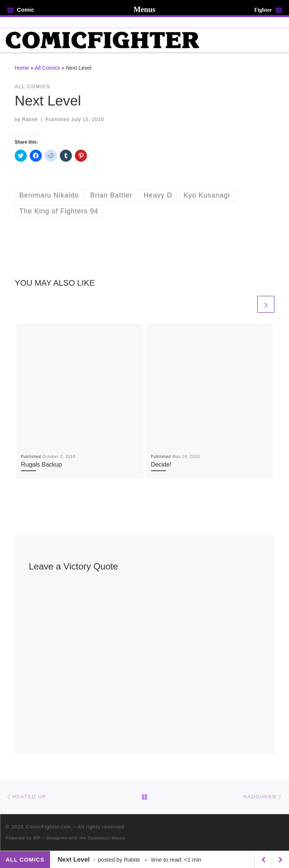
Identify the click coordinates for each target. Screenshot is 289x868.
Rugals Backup (42, 464)
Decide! (161, 464)
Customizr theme (107, 838)
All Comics (47, 68)
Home (22, 68)
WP (37, 838)
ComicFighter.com (49, 827)
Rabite (30, 119)
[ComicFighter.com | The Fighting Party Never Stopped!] (102, 40)
